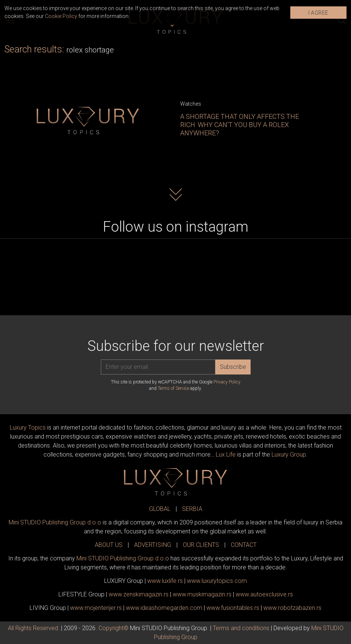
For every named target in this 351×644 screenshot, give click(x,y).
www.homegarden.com (164, 608)
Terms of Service (173, 388)
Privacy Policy (227, 382)
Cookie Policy (61, 16)
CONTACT (244, 545)
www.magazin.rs (139, 594)
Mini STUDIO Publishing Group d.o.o (55, 522)
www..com (217, 581)
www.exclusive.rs (264, 594)
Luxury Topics (28, 428)
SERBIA (192, 509)
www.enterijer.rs (96, 608)
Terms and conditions (241, 628)
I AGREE (318, 13)
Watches (191, 104)
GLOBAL (160, 509)
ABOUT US (109, 545)
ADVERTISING (153, 545)
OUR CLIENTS (201, 545)
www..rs (165, 581)
